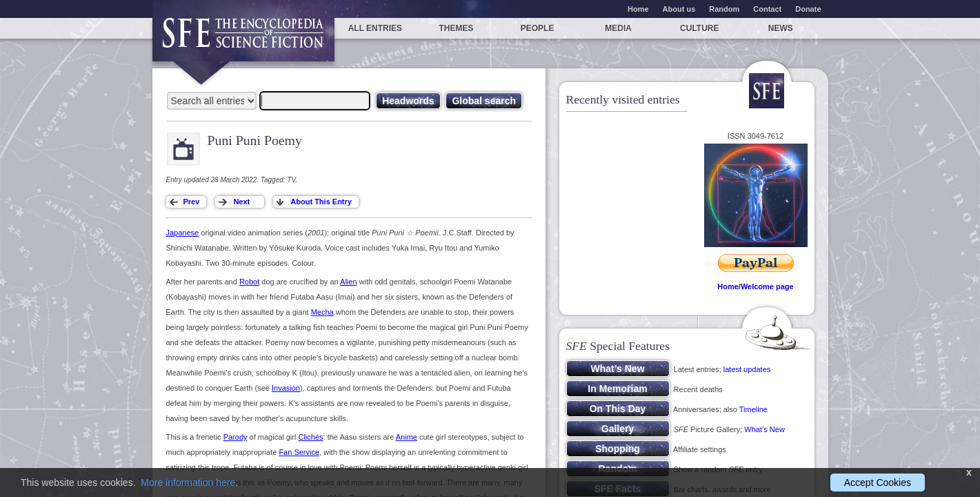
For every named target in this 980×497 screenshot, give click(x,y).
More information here (188, 483)
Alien (348, 282)
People (538, 28)
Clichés (310, 437)
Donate (808, 9)
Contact (767, 9)
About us (679, 9)
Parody (236, 437)
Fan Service (299, 452)
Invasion (286, 388)
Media (618, 28)
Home (638, 9)
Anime (407, 437)
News (781, 28)
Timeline (753, 409)
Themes (456, 28)
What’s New (764, 429)
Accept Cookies (878, 483)
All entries (375, 28)
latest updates (747, 369)
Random (724, 9)
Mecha (322, 312)
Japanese (183, 233)
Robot (249, 282)
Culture (699, 28)
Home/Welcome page (755, 286)
